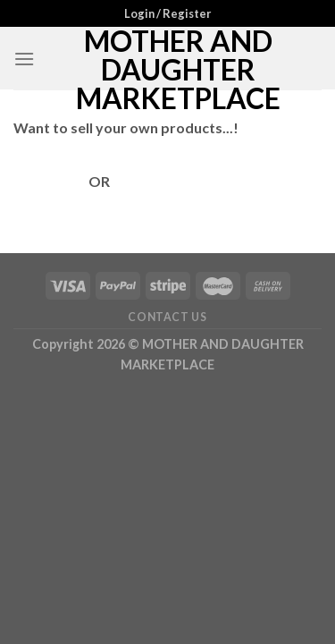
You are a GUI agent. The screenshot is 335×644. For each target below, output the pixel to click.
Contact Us (167, 317)
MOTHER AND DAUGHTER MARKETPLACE (178, 70)
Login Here (51, 181)
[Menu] (24, 59)
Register (141, 181)
